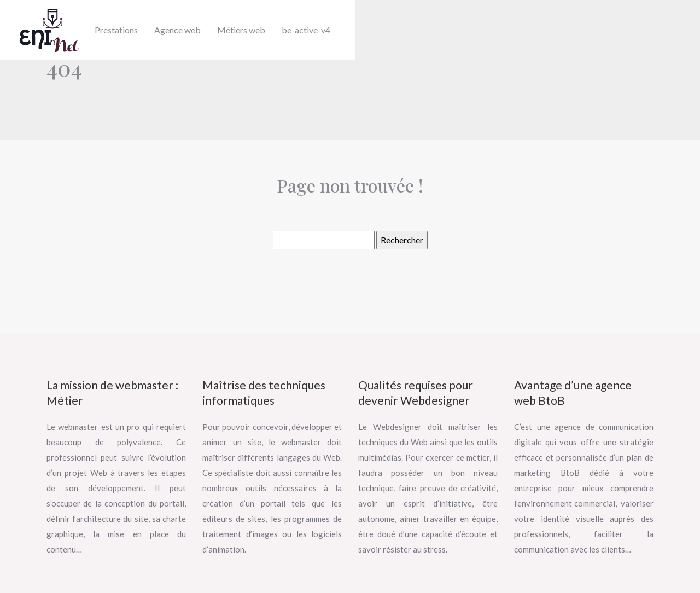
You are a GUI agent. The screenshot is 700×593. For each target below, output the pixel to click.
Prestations (116, 30)
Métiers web (241, 30)
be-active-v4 (306, 30)
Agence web (177, 30)
